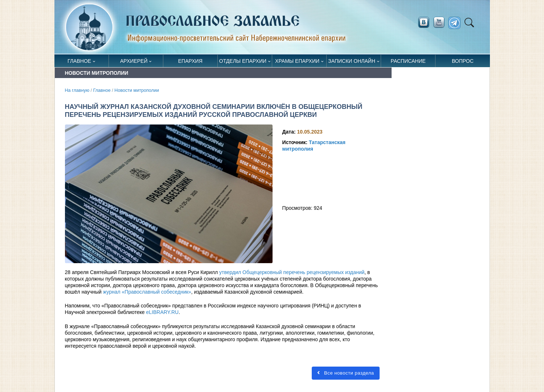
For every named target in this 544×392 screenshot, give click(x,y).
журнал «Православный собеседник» (147, 292)
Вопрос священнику (463, 63)
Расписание (408, 61)
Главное (79, 61)
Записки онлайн (352, 61)
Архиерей (134, 61)
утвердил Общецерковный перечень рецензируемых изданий (292, 272)
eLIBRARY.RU (162, 312)
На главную (77, 90)
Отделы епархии (243, 61)
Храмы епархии (297, 61)
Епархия (190, 61)
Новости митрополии (137, 90)
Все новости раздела (345, 373)
